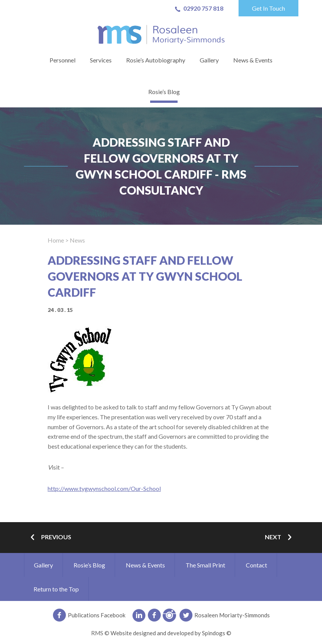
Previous (50, 538)
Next (280, 538)
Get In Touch (268, 8)
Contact (256, 565)
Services (101, 60)
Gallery (209, 60)
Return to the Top (56, 589)
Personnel (62, 60)
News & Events (253, 60)
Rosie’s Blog (164, 92)
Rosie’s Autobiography (156, 60)
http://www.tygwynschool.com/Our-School (104, 488)
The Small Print (205, 565)
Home (56, 240)
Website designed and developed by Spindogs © (171, 633)
